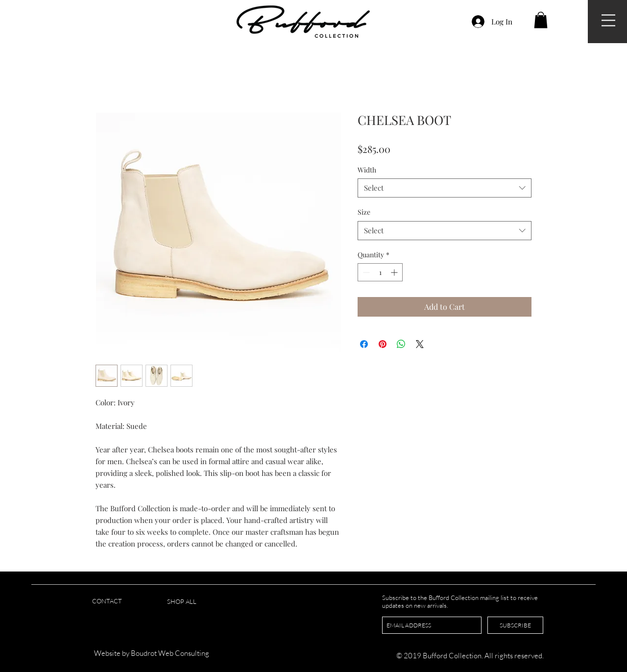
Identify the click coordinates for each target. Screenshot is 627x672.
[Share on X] (420, 344)
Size (364, 212)
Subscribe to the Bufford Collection (431, 597)
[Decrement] (365, 272)
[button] (608, 20)
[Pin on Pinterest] (383, 344)
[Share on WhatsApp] (401, 344)
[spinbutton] (380, 272)
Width (367, 170)
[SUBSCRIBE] (515, 625)
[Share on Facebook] (364, 344)
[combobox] (445, 188)
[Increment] (395, 272)
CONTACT (107, 601)
